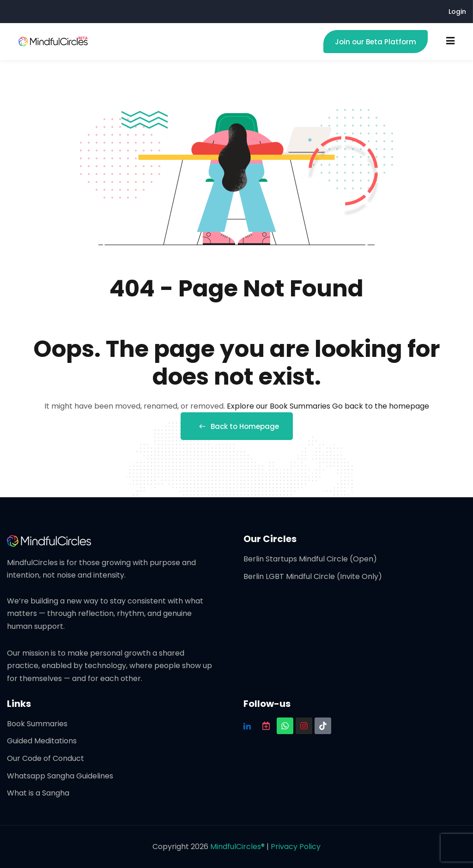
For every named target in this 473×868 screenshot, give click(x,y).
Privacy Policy (296, 847)
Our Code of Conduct (45, 758)
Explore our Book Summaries (279, 406)
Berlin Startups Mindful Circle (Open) (310, 559)
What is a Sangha (38, 793)
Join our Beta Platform (376, 42)
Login (457, 12)
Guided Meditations (42, 741)
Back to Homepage (237, 426)
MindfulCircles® (238, 847)
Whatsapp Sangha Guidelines (60, 776)
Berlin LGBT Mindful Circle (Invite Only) (313, 576)
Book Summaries (37, 724)
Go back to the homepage (381, 406)
